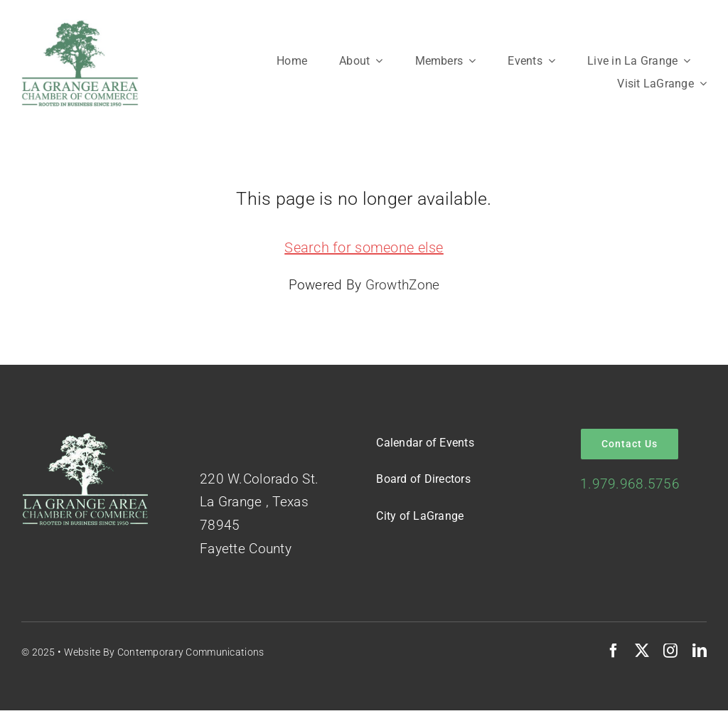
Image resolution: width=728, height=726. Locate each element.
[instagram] (670, 651)
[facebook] (614, 651)
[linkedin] (700, 651)
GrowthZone (403, 285)
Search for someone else (364, 247)
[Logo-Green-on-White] (80, 26)
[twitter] (642, 651)
